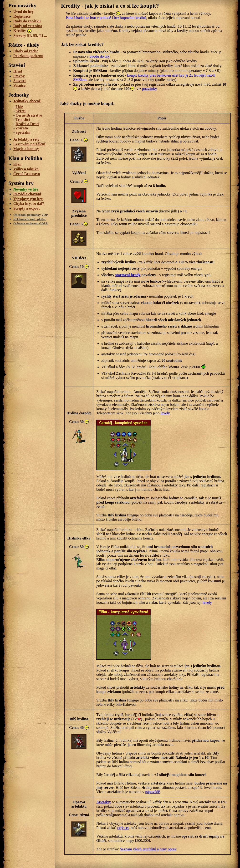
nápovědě (152, 792)
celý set (123, 828)
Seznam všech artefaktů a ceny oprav (148, 849)
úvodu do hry (100, 56)
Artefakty (104, 802)
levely (165, 413)
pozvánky (149, 89)
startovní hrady (128, 275)
